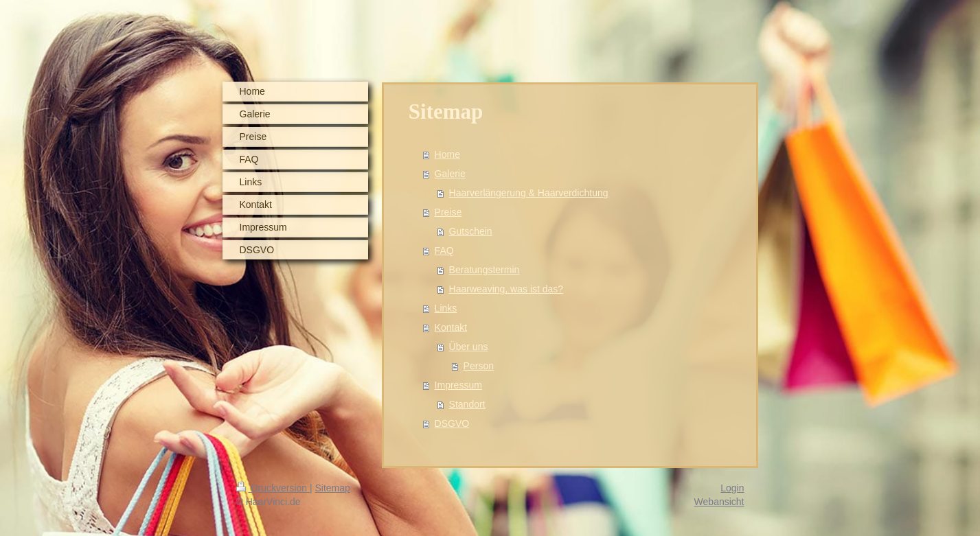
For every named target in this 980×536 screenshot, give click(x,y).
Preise (448, 212)
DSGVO (452, 423)
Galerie (450, 174)
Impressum (458, 385)
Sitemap (333, 488)
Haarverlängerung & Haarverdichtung (529, 193)
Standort (467, 404)
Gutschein (471, 231)
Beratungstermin (485, 270)
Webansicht (719, 502)
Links (446, 308)
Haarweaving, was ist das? (506, 289)
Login (732, 488)
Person (479, 366)
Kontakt (451, 327)
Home (447, 154)
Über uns (469, 347)
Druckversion (273, 488)
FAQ (444, 250)
